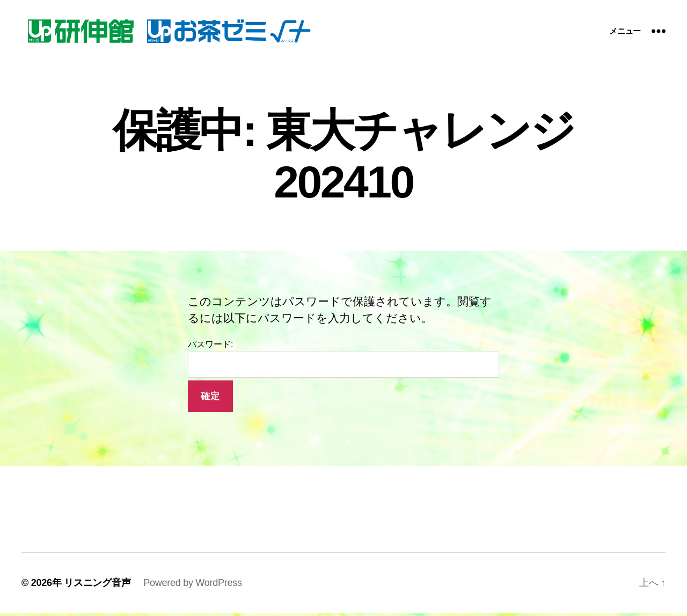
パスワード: (343, 362)
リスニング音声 (97, 585)
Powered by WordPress (192, 585)
